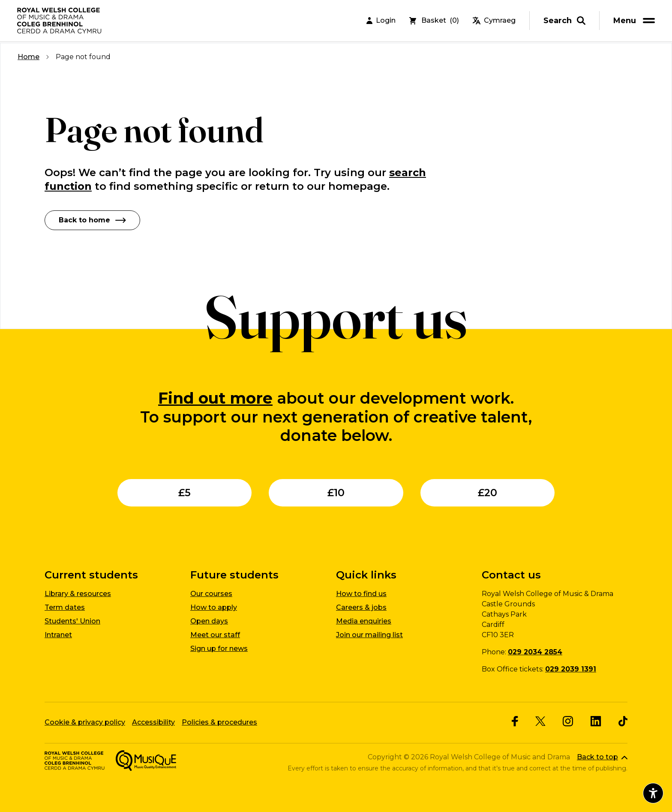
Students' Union (72, 621)
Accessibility (153, 722)
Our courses (211, 594)
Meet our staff (215, 635)
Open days (209, 621)
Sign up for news (219, 649)
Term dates (65, 607)
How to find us (361, 594)
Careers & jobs (361, 607)
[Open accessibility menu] (653, 793)
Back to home (92, 220)
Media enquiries (364, 621)
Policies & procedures (219, 722)
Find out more (215, 398)
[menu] (636, 21)
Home (28, 57)
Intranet (58, 635)
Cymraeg (494, 21)
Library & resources (78, 594)
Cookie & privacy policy (85, 722)
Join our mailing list (369, 635)
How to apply (214, 607)
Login (381, 21)
